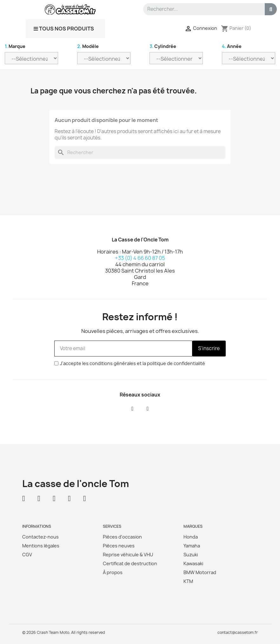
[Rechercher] (140, 153)
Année (232, 46)
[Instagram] (148, 409)
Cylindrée (163, 46)
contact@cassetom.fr (238, 632)
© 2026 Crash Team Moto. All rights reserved (64, 632)
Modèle (88, 46)
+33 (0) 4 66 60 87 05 (140, 258)
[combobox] (201, 9)
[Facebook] (132, 409)
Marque (15, 46)
